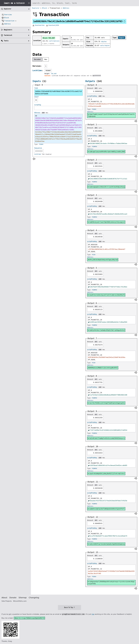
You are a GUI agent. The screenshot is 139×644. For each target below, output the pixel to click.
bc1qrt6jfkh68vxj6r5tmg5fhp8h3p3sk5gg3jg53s (106, 403)
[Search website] (85, 3)
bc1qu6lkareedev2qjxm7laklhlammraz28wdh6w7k (106, 295)
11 (36, 100)
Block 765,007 (49, 38)
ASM (43, 113)
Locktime (37, 70)
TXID (36, 88)
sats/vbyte (105, 46)
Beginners (8, 30)
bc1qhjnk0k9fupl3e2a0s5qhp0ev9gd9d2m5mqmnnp (106, 544)
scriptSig (38, 105)
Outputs (90, 81)
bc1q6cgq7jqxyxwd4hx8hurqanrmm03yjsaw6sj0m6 (106, 152)
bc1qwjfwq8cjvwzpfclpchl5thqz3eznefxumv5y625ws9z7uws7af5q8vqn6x (111, 115)
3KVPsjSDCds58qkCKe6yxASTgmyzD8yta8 (103, 260)
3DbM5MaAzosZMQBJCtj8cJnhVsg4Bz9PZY (103, 368)
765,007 (54, 74)
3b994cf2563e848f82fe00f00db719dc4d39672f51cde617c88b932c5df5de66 (58, 93)
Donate (13, 598)
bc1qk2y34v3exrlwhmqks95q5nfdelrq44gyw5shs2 (106, 330)
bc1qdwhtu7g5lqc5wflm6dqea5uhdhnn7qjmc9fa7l (106, 509)
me (93, 614)
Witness (37, 113)
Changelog (34, 598)
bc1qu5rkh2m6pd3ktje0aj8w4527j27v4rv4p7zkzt (106, 473)
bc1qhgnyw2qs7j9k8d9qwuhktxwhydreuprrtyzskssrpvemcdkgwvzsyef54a (111, 583)
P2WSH (41, 144)
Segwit (122, 38)
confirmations (54, 41)
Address (66, 8)
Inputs (37, 81)
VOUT (36, 97)
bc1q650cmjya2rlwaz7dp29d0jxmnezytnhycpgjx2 (106, 222)
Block (45, 8)
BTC (96, 88)
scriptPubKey (92, 96)
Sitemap (23, 598)
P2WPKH (95, 147)
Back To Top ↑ (69, 607)
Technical (8, 35)
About (4, 598)
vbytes (104, 42)
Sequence (38, 148)
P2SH (94, 255)
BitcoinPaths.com (20, 601)
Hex (46, 59)
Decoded (37, 59)
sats (100, 88)
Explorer (36, 8)
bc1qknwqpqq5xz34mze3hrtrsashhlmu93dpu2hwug (106, 187)
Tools (6, 41)
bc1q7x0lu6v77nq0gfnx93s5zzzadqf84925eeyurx (106, 438)
